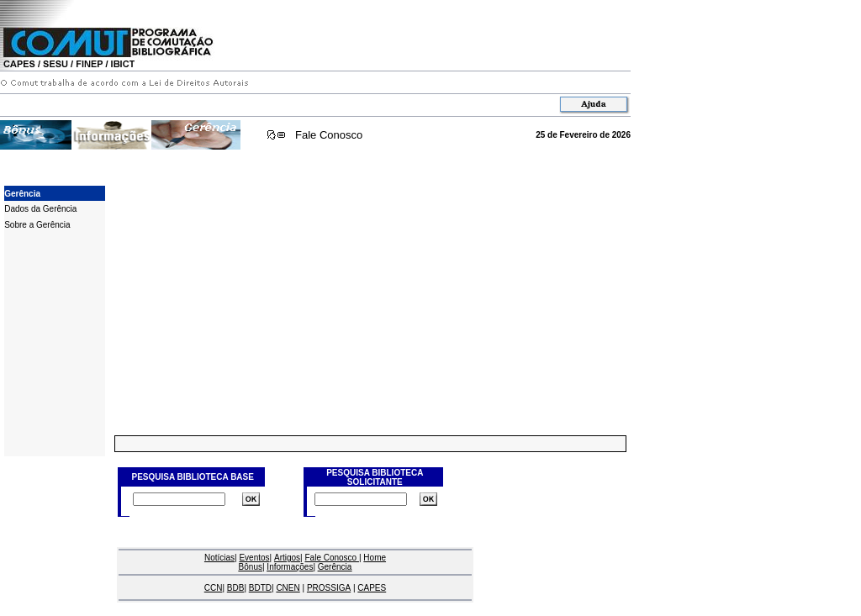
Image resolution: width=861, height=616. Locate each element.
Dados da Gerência (40, 209)
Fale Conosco (329, 135)
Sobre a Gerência (37, 225)
